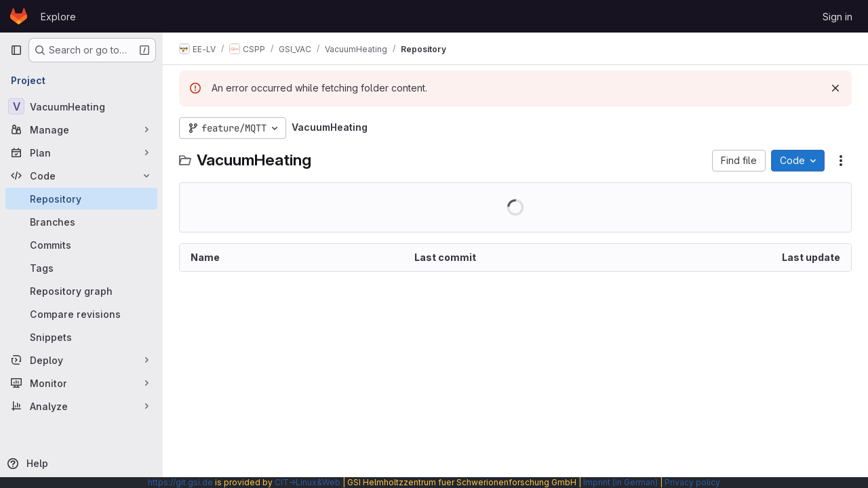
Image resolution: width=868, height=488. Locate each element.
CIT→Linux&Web (308, 482)
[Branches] (81, 222)
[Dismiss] (835, 88)
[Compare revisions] (81, 314)
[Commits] (81, 245)
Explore (58, 17)
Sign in (837, 17)
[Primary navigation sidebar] (16, 50)
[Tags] (81, 268)
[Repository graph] (81, 291)
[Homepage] (19, 16)
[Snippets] (81, 337)
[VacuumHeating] (81, 106)
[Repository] (81, 199)
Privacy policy (692, 482)
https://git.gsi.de (180, 482)
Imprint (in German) (620, 482)
